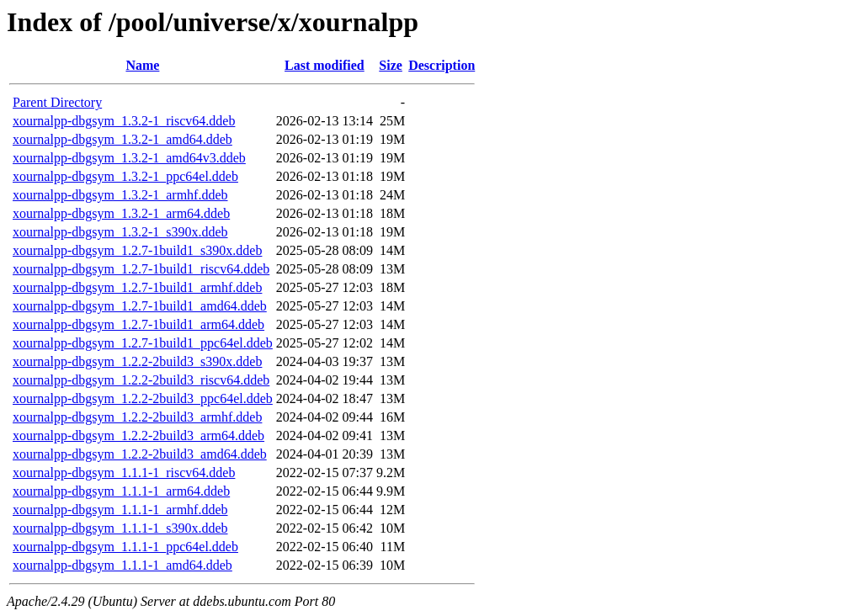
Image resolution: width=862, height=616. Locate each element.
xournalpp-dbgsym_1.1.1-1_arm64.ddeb (121, 491)
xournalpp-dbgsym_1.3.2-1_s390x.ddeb (120, 232)
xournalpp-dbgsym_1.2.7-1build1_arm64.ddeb (138, 324)
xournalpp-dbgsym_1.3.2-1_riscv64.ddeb (124, 121)
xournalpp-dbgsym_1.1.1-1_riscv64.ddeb (124, 473)
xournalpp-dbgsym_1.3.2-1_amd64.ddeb (122, 139)
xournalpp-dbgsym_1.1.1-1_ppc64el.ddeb (125, 547)
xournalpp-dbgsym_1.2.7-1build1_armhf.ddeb (137, 287)
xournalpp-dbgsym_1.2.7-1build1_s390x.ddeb (137, 250)
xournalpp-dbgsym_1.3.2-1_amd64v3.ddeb (129, 158)
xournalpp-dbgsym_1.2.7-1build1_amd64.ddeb (140, 306)
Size (391, 65)
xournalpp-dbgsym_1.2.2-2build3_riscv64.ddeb (141, 380)
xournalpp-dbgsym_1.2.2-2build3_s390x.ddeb (137, 361)
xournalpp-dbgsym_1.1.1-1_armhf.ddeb (120, 510)
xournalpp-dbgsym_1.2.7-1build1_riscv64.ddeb (141, 269)
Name (142, 65)
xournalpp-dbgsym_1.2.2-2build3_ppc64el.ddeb (143, 398)
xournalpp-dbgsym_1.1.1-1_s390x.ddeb (120, 528)
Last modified (325, 65)
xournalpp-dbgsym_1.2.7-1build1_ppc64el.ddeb (143, 343)
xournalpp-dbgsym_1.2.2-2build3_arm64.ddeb (138, 435)
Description (442, 65)
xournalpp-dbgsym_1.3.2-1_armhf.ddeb (120, 195)
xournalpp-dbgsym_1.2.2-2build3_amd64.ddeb (140, 454)
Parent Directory (57, 102)
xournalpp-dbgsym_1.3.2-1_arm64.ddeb (121, 213)
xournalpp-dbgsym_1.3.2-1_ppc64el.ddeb (125, 176)
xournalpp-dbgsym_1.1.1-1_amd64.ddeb (122, 565)
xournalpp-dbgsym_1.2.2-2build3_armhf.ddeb (137, 417)
